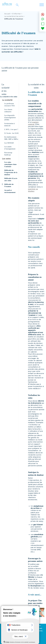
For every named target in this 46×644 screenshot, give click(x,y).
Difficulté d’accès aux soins (11, 179)
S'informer (16, 14)
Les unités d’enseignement (10, 148)
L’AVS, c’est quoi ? (11, 129)
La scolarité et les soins (14, 16)
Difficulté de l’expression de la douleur (11, 172)
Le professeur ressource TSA (10, 105)
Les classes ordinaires (8, 111)
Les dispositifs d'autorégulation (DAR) (10, 118)
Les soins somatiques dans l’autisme (10, 164)
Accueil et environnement (10, 191)
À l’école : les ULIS (11, 133)
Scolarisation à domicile (10, 125)
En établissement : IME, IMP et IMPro (11, 138)
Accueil (7, 14)
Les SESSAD (9, 143)
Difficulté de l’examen (9, 185)
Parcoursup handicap (8, 154)
